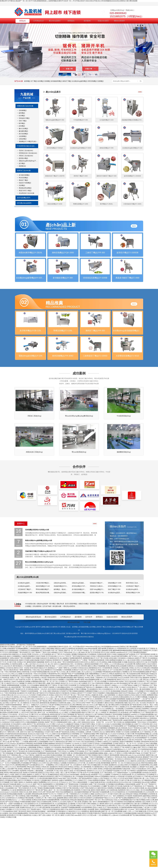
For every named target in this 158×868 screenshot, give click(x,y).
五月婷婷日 (73, 722)
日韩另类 (84, 716)
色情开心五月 (49, 712)
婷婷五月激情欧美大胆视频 (21, 731)
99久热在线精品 (122, 733)
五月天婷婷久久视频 (87, 844)
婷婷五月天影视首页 (62, 743)
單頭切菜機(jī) (23, 178)
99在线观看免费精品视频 (65, 739)
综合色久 (13, 793)
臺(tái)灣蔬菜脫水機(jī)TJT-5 (43, 642)
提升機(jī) (22, 163)
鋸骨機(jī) (27, 81)
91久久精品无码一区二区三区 (114, 766)
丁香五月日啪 (7, 720)
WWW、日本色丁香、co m (100, 772)
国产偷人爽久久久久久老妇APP (139, 733)
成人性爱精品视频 (77, 803)
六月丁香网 (80, 758)
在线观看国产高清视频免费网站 (18, 698)
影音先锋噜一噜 (135, 780)
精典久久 (33, 828)
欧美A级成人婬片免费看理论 (131, 762)
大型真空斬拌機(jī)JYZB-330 (43, 633)
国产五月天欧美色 (94, 702)
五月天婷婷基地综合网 (145, 799)
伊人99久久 (144, 737)
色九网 (72, 754)
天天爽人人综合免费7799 (8, 818)
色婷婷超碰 (83, 731)
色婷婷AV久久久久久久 (94, 820)
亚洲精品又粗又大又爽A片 (100, 805)
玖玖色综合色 (27, 723)
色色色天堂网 (26, 704)
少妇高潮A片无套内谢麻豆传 (123, 853)
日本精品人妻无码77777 (78, 743)
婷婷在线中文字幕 (85, 805)
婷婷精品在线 (137, 700)
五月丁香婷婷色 (148, 836)
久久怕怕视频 (139, 716)
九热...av (45, 762)
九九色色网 (91, 785)
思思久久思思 (68, 820)
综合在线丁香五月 (136, 720)
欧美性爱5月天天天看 (14, 865)
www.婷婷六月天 (80, 865)
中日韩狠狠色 (92, 704)
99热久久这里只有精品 (76, 768)
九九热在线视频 (146, 710)
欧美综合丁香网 (17, 720)
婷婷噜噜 (62, 776)
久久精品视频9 (69, 729)
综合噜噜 (137, 791)
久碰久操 (136, 853)
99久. (72, 714)
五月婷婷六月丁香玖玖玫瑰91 (68, 731)
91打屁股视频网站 (116, 725)
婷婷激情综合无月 (95, 718)
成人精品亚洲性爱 (14, 737)
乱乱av (66, 824)
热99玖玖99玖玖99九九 (82, 712)
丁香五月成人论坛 (38, 720)
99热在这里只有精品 (33, 817)
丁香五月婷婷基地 (10, 743)
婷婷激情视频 (105, 813)
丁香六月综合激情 (99, 834)
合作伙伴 (79, 516)
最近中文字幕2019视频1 (137, 849)
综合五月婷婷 (40, 706)
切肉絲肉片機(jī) (24, 118)
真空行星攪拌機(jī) (71, 653)
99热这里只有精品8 (9, 766)
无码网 (76, 797)
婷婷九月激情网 (117, 780)
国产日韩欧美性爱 (97, 809)
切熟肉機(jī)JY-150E (115, 633)
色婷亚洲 (126, 836)
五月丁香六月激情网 (92, 801)
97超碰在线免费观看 (147, 764)
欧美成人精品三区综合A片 (16, 758)
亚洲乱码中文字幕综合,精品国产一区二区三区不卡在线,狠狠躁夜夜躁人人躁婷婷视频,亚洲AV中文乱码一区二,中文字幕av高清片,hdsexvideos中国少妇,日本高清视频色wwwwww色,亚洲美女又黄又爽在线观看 (69, 1)
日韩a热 (116, 718)
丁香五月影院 (26, 737)
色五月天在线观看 (48, 818)
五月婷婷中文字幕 (65, 741)
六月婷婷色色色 (59, 799)
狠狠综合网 (33, 791)
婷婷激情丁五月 (12, 797)
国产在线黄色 (131, 704)
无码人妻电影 (55, 733)
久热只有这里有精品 (87, 791)
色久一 (6, 853)
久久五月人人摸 (146, 780)
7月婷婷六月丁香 (62, 844)
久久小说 (113, 828)
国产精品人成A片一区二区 (50, 840)
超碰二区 (80, 722)
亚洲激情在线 (82, 704)
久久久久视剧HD (130, 811)
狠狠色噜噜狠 (117, 818)
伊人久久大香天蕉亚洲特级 (41, 857)
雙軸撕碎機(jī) (131, 653)
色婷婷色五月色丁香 (122, 723)
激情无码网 (74, 780)
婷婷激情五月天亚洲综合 (23, 785)
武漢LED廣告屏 (102, 653)
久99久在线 (127, 725)
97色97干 (52, 791)
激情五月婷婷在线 (23, 722)
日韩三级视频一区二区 (70, 805)
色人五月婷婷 (72, 718)
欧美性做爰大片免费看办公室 (122, 722)
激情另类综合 (102, 838)
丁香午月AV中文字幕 (79, 787)
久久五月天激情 (47, 778)
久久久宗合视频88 (33, 735)
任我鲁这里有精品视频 (123, 795)
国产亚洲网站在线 (76, 778)
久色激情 (47, 797)
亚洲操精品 (126, 764)
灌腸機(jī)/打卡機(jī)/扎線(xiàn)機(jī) (28, 141)
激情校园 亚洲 (89, 776)
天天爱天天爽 (129, 784)
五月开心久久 (97, 811)
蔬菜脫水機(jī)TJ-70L (97, 642)
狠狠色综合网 (14, 741)
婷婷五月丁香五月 (41, 824)
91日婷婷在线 (33, 822)
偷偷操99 (146, 727)
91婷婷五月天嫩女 (131, 797)
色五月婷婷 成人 (135, 830)
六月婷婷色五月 (116, 824)
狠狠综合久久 (17, 704)
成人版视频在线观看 (129, 772)
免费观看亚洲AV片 (89, 708)
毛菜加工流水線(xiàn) (26, 150)
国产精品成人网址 (46, 751)
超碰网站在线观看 (51, 766)
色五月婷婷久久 (138, 826)
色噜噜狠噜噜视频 (13, 735)
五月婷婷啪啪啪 (37, 760)
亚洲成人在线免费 (88, 859)
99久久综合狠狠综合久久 (107, 739)
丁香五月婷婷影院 (68, 712)
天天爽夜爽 (144, 853)
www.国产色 (54, 722)
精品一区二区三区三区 (50, 731)
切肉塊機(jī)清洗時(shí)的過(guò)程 (37, 580)
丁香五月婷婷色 (36, 818)
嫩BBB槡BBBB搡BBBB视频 (122, 700)
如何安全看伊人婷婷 (15, 809)
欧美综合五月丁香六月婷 (87, 797)
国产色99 (133, 754)
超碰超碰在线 (111, 729)
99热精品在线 (13, 710)
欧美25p (102, 832)
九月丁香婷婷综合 (136, 836)
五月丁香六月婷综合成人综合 (107, 849)
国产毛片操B (134, 865)
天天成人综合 (58, 820)
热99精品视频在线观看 (15, 844)
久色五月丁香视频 (28, 855)
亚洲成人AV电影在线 (105, 818)
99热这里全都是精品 (77, 849)
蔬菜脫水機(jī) (23, 158)
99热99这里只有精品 (147, 723)
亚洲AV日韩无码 (149, 766)
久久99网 (3, 698)
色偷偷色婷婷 (137, 846)
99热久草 (84, 702)
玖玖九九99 (105, 702)
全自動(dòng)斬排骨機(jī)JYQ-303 (133, 639)
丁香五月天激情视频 (96, 807)
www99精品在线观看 (139, 795)
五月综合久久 (63, 768)
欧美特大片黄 (141, 754)
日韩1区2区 (45, 817)
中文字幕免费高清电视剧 (138, 702)
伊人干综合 (28, 768)
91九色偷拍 (4, 863)
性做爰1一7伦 (108, 797)
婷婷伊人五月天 (75, 716)
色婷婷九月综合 (129, 745)
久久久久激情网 (105, 758)
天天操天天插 (29, 749)
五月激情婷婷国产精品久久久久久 (104, 848)
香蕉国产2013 (144, 817)
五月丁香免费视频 (130, 776)
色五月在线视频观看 (116, 787)
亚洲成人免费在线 (24, 818)
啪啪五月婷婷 (68, 848)
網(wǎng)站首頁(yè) (33, 667)
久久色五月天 (8, 747)
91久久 (92, 749)
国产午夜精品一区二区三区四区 (90, 700)
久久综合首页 (14, 842)
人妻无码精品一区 (110, 809)
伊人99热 (41, 789)
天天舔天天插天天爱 (115, 844)
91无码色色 (120, 784)
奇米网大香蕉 (79, 729)
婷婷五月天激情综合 (68, 698)
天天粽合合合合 (83, 718)
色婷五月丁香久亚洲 (74, 851)
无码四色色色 (65, 849)
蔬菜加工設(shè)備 (24, 170)
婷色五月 (45, 745)
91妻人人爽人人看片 (74, 772)
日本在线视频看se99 (66, 840)
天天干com (76, 791)
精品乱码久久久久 (75, 861)
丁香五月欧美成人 (100, 799)
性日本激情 (72, 822)
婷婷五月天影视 (87, 863)
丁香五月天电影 (25, 727)
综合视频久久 (134, 817)
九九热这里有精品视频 (44, 828)
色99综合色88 (7, 828)
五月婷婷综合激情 (16, 714)
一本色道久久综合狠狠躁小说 (20, 756)
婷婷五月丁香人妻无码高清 (36, 774)
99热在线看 (150, 795)
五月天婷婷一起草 (83, 770)
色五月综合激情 (45, 700)
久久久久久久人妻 (136, 729)
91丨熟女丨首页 (152, 754)
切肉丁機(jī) (23, 121)
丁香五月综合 (141, 772)
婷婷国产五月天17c (49, 844)
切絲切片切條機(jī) (25, 183)
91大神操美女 (5, 756)
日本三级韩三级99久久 (18, 832)
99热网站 (111, 838)
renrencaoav (4, 842)
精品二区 (139, 840)
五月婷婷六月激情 (35, 745)
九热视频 (63, 813)
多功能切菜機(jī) (24, 175)
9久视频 (125, 712)
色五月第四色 (10, 776)
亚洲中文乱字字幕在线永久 (128, 743)
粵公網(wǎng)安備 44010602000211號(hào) (79, 686)
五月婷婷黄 (151, 844)
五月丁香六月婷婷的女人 (21, 828)
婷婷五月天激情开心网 (62, 803)
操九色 (118, 778)
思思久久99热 (78, 846)
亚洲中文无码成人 (94, 793)
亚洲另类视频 (13, 702)
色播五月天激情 (24, 710)
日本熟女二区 (78, 817)
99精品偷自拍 (14, 822)
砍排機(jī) (41, 81)
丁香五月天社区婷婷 (40, 723)
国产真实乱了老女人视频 (80, 807)
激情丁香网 (63, 718)
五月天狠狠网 (5, 832)
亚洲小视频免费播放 (92, 723)
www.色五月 (8, 716)
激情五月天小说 (142, 712)
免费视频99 (49, 799)
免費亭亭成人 (150, 805)
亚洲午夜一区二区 (117, 813)
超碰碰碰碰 (35, 700)
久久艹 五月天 (5, 813)
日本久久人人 (43, 747)
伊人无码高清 (132, 698)
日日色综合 (36, 830)
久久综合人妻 (64, 722)
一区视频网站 (49, 815)
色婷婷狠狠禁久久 (49, 834)
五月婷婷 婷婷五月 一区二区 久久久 (125, 793)
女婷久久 (57, 714)
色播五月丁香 (14, 727)
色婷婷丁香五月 (50, 772)
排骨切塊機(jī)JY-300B (115, 636)
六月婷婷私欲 (5, 727)
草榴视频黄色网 (36, 731)
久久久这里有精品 (77, 737)
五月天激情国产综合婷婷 (111, 820)
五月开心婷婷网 (105, 801)
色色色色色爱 (127, 824)
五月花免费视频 (35, 770)
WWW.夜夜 (113, 708)
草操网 (22, 857)
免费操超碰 (149, 756)
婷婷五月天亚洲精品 (24, 830)
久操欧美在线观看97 (28, 706)
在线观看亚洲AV (142, 820)
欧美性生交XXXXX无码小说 (122, 832)
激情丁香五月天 (149, 778)
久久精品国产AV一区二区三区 (139, 801)
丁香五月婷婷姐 (26, 849)
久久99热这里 (145, 718)
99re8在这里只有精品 (66, 817)
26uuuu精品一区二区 (102, 785)
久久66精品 (15, 811)
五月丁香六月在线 (102, 708)
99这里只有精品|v (46, 710)
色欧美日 (109, 799)
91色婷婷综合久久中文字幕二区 (78, 813)
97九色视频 (139, 741)
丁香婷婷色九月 (100, 727)
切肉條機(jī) (23, 110)
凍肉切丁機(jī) (67, 81)
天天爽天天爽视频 (80, 739)
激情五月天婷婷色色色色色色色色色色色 (14, 784)
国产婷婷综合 (129, 766)
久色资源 (23, 735)
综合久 (120, 863)
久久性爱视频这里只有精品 (32, 780)
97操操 (138, 803)
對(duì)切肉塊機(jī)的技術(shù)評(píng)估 (39, 612)
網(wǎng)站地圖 (74, 672)
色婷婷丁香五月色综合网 (127, 731)
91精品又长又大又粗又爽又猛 (15, 799)
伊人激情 (61, 865)
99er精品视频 (50, 758)
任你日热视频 (126, 774)
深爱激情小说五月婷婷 (143, 851)
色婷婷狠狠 (111, 745)
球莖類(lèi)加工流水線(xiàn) (28, 153)
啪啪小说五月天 (130, 753)
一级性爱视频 (50, 861)
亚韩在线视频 (117, 764)
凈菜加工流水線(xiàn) (26, 156)
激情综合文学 (54, 708)
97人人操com (113, 865)
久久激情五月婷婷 (102, 787)
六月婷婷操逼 (136, 832)
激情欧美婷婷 (31, 712)
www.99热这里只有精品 (130, 844)
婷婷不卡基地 (76, 863)
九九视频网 (106, 824)
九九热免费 (27, 844)
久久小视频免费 (5, 739)
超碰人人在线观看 (80, 785)
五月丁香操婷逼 (143, 735)
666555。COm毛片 (41, 739)
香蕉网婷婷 (55, 776)
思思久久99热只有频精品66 (116, 704)
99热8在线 (55, 741)
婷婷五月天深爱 (124, 720)
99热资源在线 (53, 762)
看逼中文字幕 (86, 762)
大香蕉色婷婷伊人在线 (37, 698)
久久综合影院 (152, 760)
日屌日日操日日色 (136, 727)
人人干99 (135, 861)
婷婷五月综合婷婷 (75, 859)
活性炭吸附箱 (37, 656)
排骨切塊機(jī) (92, 81)
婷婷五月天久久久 (123, 729)
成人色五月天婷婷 (52, 811)
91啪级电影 (44, 795)
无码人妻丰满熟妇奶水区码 (134, 855)
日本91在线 (53, 795)
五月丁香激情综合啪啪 (87, 784)
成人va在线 (153, 784)
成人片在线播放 (78, 826)
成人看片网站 (110, 754)
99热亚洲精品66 (67, 797)
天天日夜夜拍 (78, 789)
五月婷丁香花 (84, 838)
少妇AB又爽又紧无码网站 (119, 706)
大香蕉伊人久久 (86, 760)
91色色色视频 (74, 824)
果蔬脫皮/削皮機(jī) (25, 188)
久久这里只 (84, 793)
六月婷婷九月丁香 (40, 848)
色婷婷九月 (93, 838)
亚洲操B (93, 853)
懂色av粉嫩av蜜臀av (72, 725)
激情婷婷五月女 (24, 751)
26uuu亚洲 (87, 846)
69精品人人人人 (117, 735)
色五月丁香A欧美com (135, 778)
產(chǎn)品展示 (55, 21)
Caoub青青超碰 (68, 846)
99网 (97, 784)
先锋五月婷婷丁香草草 (92, 758)
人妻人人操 (63, 822)
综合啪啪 (8, 849)
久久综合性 (75, 793)
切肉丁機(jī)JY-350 (114, 639)
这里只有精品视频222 (14, 855)
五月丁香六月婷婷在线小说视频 (98, 733)
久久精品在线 (124, 718)
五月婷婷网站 (129, 758)
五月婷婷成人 (79, 714)
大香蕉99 (81, 811)
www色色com (147, 822)
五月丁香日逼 (91, 787)
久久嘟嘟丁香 (105, 836)
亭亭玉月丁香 (68, 745)
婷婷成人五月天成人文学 (22, 747)
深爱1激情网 (102, 698)
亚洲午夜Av (32, 743)
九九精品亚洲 (141, 809)
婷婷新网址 (99, 749)
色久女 (102, 782)
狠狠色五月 (140, 756)
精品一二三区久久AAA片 (60, 716)
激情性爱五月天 (66, 770)
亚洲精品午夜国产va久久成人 (14, 749)
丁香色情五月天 (151, 725)
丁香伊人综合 (46, 702)
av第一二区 (97, 865)
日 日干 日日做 (113, 720)
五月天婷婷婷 (80, 801)
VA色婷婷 (30, 820)
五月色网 (150, 785)
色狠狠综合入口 (115, 785)
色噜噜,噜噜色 (110, 782)
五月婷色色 (30, 739)
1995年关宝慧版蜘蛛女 (102, 826)
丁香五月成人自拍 (112, 830)
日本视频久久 (10, 859)
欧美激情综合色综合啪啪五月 (86, 756)
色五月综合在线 (137, 789)
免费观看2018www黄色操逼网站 (43, 807)
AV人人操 (126, 710)
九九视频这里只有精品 (72, 774)
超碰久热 (75, 710)
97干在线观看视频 (78, 723)
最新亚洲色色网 (95, 861)
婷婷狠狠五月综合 (145, 865)
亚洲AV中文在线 (95, 813)
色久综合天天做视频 (57, 729)
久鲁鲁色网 (49, 820)
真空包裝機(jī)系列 (24, 198)
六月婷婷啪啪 (55, 770)
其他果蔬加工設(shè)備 (26, 193)
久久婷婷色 (35, 725)
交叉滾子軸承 (47, 656)
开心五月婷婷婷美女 (139, 824)
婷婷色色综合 (60, 791)
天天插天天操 (86, 840)
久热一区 (139, 753)
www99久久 (135, 764)
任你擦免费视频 (107, 793)
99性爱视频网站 (105, 859)
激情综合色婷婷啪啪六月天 (94, 714)
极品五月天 (43, 718)
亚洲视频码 (111, 778)
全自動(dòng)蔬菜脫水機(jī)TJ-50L (115, 642)
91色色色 (107, 780)
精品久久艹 (135, 737)
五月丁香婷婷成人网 (14, 805)
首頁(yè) (23, 21)
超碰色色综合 (65, 714)
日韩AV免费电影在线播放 (114, 710)
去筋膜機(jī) (23, 136)
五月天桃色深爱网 (70, 747)
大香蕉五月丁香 (119, 797)
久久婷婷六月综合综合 (101, 725)
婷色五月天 (81, 766)
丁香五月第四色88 (10, 722)
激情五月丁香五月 (141, 708)
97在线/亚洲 (141, 698)
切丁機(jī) (34, 81)
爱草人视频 (46, 733)
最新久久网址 (92, 716)
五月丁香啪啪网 (71, 756)
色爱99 (113, 801)
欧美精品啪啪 (116, 741)
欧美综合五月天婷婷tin (63, 793)
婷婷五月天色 (39, 863)
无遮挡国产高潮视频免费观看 (71, 857)
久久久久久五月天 (104, 741)
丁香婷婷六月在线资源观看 (29, 741)
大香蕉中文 (152, 737)
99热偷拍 (54, 702)
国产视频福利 (90, 766)
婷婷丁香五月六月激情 (145, 797)
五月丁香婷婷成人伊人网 (148, 782)
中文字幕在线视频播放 (102, 776)
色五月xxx (25, 764)
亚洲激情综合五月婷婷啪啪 (70, 784)
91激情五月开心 (20, 772)
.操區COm (23, 782)
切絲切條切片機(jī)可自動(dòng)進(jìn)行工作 (40, 601)
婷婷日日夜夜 (140, 838)
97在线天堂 (65, 760)
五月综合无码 (34, 753)
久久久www (112, 784)
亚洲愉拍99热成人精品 (56, 824)
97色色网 (49, 785)
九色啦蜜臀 (117, 817)
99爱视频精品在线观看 (50, 768)
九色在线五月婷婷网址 (142, 758)
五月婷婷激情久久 (62, 861)
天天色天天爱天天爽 (83, 853)
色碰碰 (128, 749)
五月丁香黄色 (150, 698)
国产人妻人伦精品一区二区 (48, 865)
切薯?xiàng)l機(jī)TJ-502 (97, 639)
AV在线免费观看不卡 (142, 787)
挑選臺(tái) (22, 166)
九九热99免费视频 (135, 822)
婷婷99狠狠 (146, 739)
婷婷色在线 (54, 764)
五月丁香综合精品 (106, 822)
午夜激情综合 (142, 760)
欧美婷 (127, 727)
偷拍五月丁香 (126, 789)
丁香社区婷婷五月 (24, 702)
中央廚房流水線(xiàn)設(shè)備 (28, 146)
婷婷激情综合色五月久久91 (19, 770)
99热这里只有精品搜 (9, 834)
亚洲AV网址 (8, 836)
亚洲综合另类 (36, 849)
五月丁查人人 (96, 762)
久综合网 (108, 832)
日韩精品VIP (147, 700)
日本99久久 (56, 851)
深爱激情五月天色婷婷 (125, 846)
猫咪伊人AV (105, 840)
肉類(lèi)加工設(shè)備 (25, 106)
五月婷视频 (110, 834)
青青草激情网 (21, 817)
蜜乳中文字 (109, 853)
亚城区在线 (103, 784)
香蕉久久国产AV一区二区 (14, 753)
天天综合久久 (63, 832)
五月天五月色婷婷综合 (118, 842)
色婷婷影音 (122, 840)
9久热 (127, 768)
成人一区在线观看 (117, 758)
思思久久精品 (97, 857)
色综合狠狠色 (47, 760)
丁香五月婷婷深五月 (24, 838)
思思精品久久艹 (53, 718)
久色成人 (35, 865)
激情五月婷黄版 (49, 836)
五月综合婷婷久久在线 (18, 774)
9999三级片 (27, 778)
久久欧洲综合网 (124, 865)
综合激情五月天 (22, 743)
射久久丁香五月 (57, 704)
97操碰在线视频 (25, 851)
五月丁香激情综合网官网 (97, 747)
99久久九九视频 (17, 723)
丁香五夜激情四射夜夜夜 (96, 710)
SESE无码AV (34, 718)
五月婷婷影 (87, 789)
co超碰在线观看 (128, 770)
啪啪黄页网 (43, 735)
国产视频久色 (100, 754)
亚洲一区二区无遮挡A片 (74, 815)
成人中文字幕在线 (35, 787)
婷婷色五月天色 (43, 822)
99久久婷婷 (93, 818)
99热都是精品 (107, 722)
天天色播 (133, 756)
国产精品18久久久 (143, 776)
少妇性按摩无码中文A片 (100, 846)
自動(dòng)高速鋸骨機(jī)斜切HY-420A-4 (79, 633)
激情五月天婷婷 (20, 824)
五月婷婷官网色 (144, 815)
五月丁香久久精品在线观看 (78, 832)
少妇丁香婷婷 (36, 702)
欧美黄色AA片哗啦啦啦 (25, 793)
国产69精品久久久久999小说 (39, 813)
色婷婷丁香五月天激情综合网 (41, 851)
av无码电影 (73, 766)
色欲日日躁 (40, 784)
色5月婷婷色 (35, 727)
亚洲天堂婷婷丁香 (91, 849)
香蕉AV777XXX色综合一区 (11, 764)
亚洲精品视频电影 (49, 793)
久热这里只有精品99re (48, 727)
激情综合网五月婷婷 (7, 785)
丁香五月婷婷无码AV (79, 706)
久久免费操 (70, 801)
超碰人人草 (127, 861)
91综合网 (126, 780)
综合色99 (98, 751)
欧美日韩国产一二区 (138, 749)
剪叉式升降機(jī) (113, 653)
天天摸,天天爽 (113, 737)
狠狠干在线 (80, 776)
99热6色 (68, 863)
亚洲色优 (130, 716)
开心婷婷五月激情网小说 (50, 855)
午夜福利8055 (122, 698)
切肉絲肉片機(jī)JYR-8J (97, 633)
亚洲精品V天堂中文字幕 (63, 838)
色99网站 (105, 865)
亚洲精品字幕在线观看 (26, 848)
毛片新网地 (150, 824)
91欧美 (74, 770)
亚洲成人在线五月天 (56, 745)
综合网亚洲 (14, 725)
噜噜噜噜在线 (21, 840)
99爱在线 (131, 803)
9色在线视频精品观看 (92, 729)
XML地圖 (87, 672)
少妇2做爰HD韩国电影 (81, 842)
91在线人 (99, 797)
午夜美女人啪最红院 (91, 745)
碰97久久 (109, 747)
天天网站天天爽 (11, 867)
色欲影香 (88, 811)
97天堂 (146, 741)
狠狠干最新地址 (79, 727)
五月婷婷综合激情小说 (119, 859)
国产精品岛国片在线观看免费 (99, 842)
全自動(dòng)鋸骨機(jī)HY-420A (25, 636)
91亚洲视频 (117, 789)
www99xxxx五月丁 (122, 702)
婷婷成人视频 (107, 712)
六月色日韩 (145, 774)
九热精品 (84, 733)
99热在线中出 (144, 768)
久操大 (40, 737)
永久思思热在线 (44, 764)
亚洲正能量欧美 (5, 795)
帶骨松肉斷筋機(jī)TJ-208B (43, 639)
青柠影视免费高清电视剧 (64, 727)
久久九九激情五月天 (80, 830)
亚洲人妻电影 (111, 716)
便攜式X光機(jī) (84, 653)
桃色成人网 (70, 795)
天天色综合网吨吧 (80, 820)
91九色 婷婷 (28, 842)
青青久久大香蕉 (122, 803)
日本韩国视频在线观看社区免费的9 (33, 826)
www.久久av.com (134, 805)
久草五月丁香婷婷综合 (30, 789)
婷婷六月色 (64, 859)
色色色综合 (132, 712)
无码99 (31, 863)
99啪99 (152, 741)
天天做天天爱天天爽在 (87, 774)
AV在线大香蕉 (135, 710)
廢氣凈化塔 (60, 653)
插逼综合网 (133, 751)
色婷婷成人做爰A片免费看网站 (123, 791)
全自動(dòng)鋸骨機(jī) (80, 81)
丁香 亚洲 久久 (148, 857)
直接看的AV (113, 815)
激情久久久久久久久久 (23, 776)
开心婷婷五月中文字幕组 (33, 733)
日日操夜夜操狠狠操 (126, 857)
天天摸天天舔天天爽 (51, 782)
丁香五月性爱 (139, 859)
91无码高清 (43, 809)
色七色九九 (131, 838)
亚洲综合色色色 (88, 778)
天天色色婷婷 (134, 768)
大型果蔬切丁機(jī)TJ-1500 (133, 636)
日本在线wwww (118, 714)
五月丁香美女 (52, 735)
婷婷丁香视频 (90, 780)
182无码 (116, 747)
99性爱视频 (143, 844)
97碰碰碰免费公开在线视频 (13, 780)
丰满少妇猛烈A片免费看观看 (36, 803)
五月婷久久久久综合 (103, 774)
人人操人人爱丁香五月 (56, 747)
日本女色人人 (36, 704)
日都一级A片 (93, 851)
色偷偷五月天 (124, 756)
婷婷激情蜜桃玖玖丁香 (105, 851)
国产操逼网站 (24, 836)
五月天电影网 (152, 712)
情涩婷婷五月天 (58, 710)
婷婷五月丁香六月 (17, 795)
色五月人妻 (137, 739)
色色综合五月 (45, 708)
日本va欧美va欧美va (140, 785)
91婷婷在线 (113, 840)
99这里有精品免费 (44, 776)
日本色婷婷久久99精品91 (126, 708)
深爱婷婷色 (27, 720)
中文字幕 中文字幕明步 (128, 820)
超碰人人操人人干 (110, 803)
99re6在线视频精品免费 (141, 722)
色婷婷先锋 (125, 817)
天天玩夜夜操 (46, 704)
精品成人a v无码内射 (117, 826)
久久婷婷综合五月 (24, 700)
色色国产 (53, 780)
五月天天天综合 (20, 859)
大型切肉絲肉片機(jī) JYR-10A (79, 642)
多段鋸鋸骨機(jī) (56, 81)
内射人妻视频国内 (38, 716)
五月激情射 (71, 853)
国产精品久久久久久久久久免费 (14, 760)
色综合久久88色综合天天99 (126, 809)
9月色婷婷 (129, 826)
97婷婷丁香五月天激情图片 (96, 743)
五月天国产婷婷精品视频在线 (40, 722)
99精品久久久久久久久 (84, 855)
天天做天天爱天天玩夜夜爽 (67, 735)
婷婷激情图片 (59, 818)
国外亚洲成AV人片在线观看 (22, 716)
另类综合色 (118, 807)
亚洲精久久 (59, 789)
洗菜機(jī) (100, 81)
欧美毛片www (57, 828)
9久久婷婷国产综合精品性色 (22, 807)
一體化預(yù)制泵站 (69, 656)
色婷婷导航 (50, 803)
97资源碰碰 (70, 764)
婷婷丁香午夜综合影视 (85, 799)
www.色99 (46, 805)
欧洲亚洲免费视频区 (38, 811)
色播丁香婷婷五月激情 (38, 756)
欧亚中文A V (61, 795)
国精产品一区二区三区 (71, 700)
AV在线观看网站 (87, 857)
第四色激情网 (114, 805)
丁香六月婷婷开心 (149, 789)
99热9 (21, 842)
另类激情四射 (119, 753)
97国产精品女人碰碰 (130, 735)
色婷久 (39, 859)
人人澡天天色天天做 (26, 762)
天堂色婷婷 (139, 766)
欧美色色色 (6, 774)
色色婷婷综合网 (135, 723)
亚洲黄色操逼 (63, 809)
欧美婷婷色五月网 (51, 826)
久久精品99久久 (40, 749)
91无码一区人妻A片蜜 (33, 729)
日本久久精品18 (60, 815)
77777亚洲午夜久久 (74, 749)
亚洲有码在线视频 (34, 801)
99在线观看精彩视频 (142, 784)
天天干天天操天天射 (39, 785)
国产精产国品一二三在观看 (146, 743)
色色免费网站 (73, 811)
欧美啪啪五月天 (5, 820)
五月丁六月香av (89, 751)
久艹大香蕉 (83, 710)
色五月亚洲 (108, 817)
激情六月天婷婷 (103, 815)
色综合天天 (64, 733)
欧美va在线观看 (121, 716)
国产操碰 (68, 791)
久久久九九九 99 (75, 733)
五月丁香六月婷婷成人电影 (20, 846)
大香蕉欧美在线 (85, 824)
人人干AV (39, 836)
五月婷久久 (141, 793)
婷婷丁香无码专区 (20, 861)
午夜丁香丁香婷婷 (57, 700)
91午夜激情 (4, 857)
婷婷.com (113, 733)
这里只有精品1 (54, 813)
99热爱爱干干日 (96, 824)
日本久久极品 (151, 818)
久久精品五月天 (9, 733)
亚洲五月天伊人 (114, 756)
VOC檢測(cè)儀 (30, 653)
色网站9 (139, 714)
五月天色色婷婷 (56, 797)
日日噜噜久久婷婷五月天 (103, 791)
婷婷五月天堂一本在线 (21, 718)
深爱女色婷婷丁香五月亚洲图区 (20, 708)
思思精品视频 (117, 712)
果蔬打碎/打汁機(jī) (25, 191)
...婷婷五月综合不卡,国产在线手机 (14, 729)
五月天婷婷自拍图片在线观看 (105, 795)
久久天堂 (89, 865)
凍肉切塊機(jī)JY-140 (43, 636)
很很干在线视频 (14, 853)
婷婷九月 (105, 855)
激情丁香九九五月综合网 (67, 855)
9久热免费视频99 (149, 840)
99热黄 (104, 762)
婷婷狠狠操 (87, 817)
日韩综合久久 (89, 764)
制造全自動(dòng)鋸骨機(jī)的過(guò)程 (39, 590)
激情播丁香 (68, 710)
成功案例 (87, 21)
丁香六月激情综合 (15, 789)
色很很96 (77, 840)
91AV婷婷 (78, 795)
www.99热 (82, 780)
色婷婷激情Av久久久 (120, 799)
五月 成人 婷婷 (121, 739)
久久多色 (13, 840)
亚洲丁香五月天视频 (90, 815)
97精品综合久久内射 (76, 751)
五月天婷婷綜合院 (83, 735)
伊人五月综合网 (149, 842)
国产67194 (133, 706)
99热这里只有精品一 (128, 741)
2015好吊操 (22, 797)
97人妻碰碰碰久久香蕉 (100, 737)
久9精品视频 (49, 698)
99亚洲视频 (60, 834)
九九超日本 (100, 780)
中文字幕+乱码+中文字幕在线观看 (88, 822)
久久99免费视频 (123, 849)
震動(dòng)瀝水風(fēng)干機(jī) (28, 161)
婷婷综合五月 (63, 811)
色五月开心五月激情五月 (89, 720)
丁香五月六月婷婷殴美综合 (51, 859)
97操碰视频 (101, 716)
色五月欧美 (52, 739)
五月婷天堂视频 (53, 809)
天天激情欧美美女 (98, 817)
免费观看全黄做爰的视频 (12, 826)
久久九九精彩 (63, 762)
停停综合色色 (45, 770)
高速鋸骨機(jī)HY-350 (25, 642)
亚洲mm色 (10, 745)
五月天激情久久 (108, 807)
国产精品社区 (79, 764)
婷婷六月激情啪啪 (100, 778)
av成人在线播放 (60, 863)
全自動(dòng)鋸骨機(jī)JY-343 (25, 633)
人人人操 (42, 846)
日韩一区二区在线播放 (100, 760)
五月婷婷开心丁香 (142, 731)
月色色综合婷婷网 (118, 811)
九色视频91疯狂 (46, 830)
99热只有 (48, 716)
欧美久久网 (15, 782)
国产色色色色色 (64, 782)
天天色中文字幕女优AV (63, 807)
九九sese (131, 859)
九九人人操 (76, 702)
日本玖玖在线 (80, 753)
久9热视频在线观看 (130, 863)
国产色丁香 (149, 749)
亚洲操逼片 (108, 764)
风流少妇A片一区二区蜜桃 (93, 768)
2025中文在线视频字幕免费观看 (114, 749)
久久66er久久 (104, 723)
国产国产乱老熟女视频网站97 (126, 848)
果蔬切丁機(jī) (23, 180)
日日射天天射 (11, 712)
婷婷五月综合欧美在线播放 (36, 861)
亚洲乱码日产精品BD (100, 863)
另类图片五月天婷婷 (122, 782)
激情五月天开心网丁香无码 (42, 842)
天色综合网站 (5, 714)
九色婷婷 (112, 702)
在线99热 (41, 772)
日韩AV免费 (4, 710)
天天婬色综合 (68, 789)
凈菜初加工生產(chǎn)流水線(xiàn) (97, 636)
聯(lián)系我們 (119, 21)
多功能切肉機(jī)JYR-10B (79, 639)
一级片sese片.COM (67, 785)
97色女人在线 (54, 822)
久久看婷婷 (100, 853)
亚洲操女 (40, 797)
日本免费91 (15, 820)
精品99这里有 (113, 863)
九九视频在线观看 (75, 762)
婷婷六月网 (85, 749)
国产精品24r (87, 737)
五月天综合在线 (51, 706)
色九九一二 (16, 849)
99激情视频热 (57, 751)
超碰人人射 (154, 817)
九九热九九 (88, 722)
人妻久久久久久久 (10, 817)
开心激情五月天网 (65, 787)
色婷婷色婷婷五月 (88, 795)
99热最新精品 (39, 782)
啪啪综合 (26, 753)
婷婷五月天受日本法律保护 (83, 848)
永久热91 (63, 851)
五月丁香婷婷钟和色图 (48, 801)
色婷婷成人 (8, 731)
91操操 (28, 760)
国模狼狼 (34, 737)
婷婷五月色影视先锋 (122, 754)
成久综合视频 (102, 731)
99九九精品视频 (151, 793)
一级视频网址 (5, 840)
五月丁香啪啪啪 (127, 785)
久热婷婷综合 (27, 865)
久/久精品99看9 (56, 846)
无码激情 (85, 851)
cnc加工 (122, 653)
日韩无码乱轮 (106, 811)
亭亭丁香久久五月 (61, 836)
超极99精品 (147, 846)
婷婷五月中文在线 (116, 836)
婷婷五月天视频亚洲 (131, 815)
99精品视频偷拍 (32, 772)
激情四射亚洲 (44, 753)
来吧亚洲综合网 (37, 844)
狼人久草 (24, 853)
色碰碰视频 (40, 712)
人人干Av (24, 805)
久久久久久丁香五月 (64, 706)
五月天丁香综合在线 (65, 702)
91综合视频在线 (129, 851)
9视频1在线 (142, 861)
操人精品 (58, 712)
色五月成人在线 (75, 760)
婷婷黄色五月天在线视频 (53, 720)
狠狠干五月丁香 (25, 811)
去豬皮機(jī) (23, 139)
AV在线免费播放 (11, 787)
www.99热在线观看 (91, 698)
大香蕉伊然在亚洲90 (103, 706)
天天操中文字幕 (124, 830)
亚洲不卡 (65, 751)
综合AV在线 (145, 832)
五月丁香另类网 (102, 756)
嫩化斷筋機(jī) (23, 131)
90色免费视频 (13, 751)
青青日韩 (111, 855)
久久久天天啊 (50, 774)
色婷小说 (30, 782)
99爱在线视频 (44, 725)
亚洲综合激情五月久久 (127, 747)
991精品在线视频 (56, 805)
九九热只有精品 (103, 828)
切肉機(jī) (47, 81)
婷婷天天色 (56, 784)
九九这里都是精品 (61, 853)
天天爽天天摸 (49, 789)
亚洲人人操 (103, 745)
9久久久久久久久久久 (21, 745)
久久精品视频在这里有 (62, 737)
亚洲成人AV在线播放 (77, 782)
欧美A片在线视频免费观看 (51, 849)
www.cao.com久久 (89, 754)
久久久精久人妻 (51, 749)
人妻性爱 (88, 782)
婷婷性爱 (121, 760)
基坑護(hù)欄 (57, 656)
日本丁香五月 (132, 799)
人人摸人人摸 (142, 706)
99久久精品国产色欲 (64, 723)
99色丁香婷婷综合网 (115, 770)
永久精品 (120, 815)
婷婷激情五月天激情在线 (58, 753)
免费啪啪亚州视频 (91, 741)
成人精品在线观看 (151, 838)
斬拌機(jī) (22, 123)
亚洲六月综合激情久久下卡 (35, 799)
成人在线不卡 (136, 774)
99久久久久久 (131, 840)
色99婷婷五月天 (33, 853)
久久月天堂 (120, 828)
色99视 (153, 704)
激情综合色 (86, 772)
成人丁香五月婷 (79, 745)
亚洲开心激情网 (49, 737)
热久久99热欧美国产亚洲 (61, 778)
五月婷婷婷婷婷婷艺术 (46, 853)
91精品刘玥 (126, 818)
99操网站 (149, 770)
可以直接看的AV (92, 739)
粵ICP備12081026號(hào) (89, 683)
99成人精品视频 (128, 807)
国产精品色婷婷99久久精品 (88, 828)
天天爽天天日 (33, 764)
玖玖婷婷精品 (153, 708)
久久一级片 (112, 846)
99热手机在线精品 (147, 813)
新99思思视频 (89, 826)
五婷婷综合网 (102, 704)
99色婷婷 (34, 747)
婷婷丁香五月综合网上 (71, 828)
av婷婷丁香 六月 (141, 834)
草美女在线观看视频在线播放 (93, 803)
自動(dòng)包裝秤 (42, 653)
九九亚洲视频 (97, 722)
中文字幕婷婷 (118, 851)
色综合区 (28, 857)
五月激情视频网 (42, 791)
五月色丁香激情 (37, 838)
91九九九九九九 (53, 832)
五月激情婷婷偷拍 (20, 803)
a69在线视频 (38, 793)
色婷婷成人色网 (14, 857)
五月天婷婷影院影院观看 (134, 842)
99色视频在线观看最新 (30, 809)
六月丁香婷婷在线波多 (121, 822)
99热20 (112, 723)
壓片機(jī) (52, 653)
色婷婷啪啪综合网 (122, 801)
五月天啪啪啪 (112, 760)
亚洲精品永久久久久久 (37, 766)
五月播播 (56, 785)
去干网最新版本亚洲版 (149, 830)
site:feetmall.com (140, 770)
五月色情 (16, 836)
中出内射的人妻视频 (70, 704)
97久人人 (140, 848)
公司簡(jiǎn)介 (39, 21)
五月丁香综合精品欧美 (110, 857)
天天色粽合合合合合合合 (132, 813)
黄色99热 (75, 838)
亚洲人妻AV (37, 762)
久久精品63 (120, 745)
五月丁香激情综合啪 (71, 834)
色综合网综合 (55, 857)
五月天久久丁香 (46, 754)
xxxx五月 (121, 727)
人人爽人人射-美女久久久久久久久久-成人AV (38, 714)
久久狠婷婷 (106, 751)
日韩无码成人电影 (131, 760)
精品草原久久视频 (71, 799)
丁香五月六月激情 (63, 780)
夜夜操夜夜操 (124, 751)
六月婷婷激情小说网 (85, 834)
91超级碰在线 (13, 700)
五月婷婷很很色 (150, 811)
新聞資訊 (71, 21)
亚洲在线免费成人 (75, 809)
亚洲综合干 (76, 720)
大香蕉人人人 (108, 714)
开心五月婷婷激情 (93, 836)
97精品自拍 (83, 836)
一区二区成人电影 (45, 741)
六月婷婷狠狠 (67, 720)
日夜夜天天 (114, 751)
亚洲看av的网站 (22, 787)
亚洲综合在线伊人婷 (138, 725)
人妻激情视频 (31, 797)
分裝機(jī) (28, 656)
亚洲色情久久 (111, 698)
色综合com (32, 784)
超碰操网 (60, 848)
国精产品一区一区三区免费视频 (112, 861)
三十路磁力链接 (93, 832)
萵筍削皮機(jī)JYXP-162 (79, 636)
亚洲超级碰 (9, 803)
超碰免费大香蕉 (107, 700)
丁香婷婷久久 (30, 758)
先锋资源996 (145, 791)
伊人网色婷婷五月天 (114, 762)
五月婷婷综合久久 (11, 848)
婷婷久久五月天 (96, 712)
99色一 (48, 846)
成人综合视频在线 (24, 725)
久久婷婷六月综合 (125, 737)
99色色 (6, 822)
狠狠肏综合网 (70, 758)
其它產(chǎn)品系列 (24, 203)
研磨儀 (139, 653)
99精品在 (58, 698)
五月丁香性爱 (31, 859)
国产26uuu (150, 809)
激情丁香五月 (37, 834)
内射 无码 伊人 (60, 758)
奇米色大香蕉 (90, 727)
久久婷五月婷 (69, 865)
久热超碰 (151, 747)
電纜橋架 (93, 653)
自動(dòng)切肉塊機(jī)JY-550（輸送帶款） (61, 633)
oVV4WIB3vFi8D (6, 704)
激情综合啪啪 (138, 857)
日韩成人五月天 (134, 718)
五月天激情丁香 (146, 803)
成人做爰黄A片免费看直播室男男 (71, 708)
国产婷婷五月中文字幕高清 (46, 743)
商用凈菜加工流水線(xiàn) (133, 633)
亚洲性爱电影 (71, 776)
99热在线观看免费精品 (32, 795)
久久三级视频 (20, 733)
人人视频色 (45, 729)
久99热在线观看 (130, 834)
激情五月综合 (109, 753)
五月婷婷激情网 (63, 766)
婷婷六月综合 (91, 706)
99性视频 (34, 776)
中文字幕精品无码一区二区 (79, 818)
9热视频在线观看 (49, 838)
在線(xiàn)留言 (103, 21)
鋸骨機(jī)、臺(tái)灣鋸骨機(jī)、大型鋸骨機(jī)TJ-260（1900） (61, 639)
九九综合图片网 (130, 714)
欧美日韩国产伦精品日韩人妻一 (135, 828)
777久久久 (48, 784)
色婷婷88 (23, 820)
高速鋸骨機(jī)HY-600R (61, 636)
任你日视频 (36, 708)
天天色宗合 (9, 718)
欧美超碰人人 (40, 758)
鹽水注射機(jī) (23, 129)
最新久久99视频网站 (14, 706)
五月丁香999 (97, 855)
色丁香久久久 (120, 855)
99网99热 (79, 754)
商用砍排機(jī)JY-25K (133, 642)
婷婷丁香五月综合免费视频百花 (62, 842)
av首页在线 (140, 811)
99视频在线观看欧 (78, 741)
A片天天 (7, 793)
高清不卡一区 (92, 731)
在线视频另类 (135, 782)
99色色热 (124, 778)
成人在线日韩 (62, 749)
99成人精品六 (102, 720)
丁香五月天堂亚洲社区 (138, 818)
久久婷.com (59, 774)
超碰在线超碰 (35, 710)
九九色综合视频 (115, 774)
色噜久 (97, 859)
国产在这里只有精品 (12, 851)
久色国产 (5, 789)
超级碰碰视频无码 (16, 778)
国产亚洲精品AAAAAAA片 (60, 754)
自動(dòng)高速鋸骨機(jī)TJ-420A (61, 642)
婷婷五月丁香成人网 (86, 725)
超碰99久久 (30, 824)
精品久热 (24, 801)
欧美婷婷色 (80, 698)
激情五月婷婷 (95, 840)
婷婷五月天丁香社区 (33, 840)
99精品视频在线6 (112, 743)
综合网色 (32, 836)
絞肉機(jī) (22, 126)
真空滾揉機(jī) (23, 134)
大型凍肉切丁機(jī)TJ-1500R (25, 639)
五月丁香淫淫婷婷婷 (143, 704)
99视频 (67, 818)
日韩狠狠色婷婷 (61, 772)
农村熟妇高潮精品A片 (57, 725)
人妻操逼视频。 (39, 820)
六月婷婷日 (96, 782)
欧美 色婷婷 (23, 822)
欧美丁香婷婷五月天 (18, 739)
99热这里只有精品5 (144, 863)
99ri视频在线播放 (120, 838)
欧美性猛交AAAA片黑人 (50, 787)
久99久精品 (46, 780)
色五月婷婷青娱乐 (22, 766)
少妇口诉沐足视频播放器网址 (18, 863)
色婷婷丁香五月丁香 (14, 801)
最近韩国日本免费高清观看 (9, 762)
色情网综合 (85, 861)
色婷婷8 (38, 855)
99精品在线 (124, 805)
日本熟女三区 (21, 712)
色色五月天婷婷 (141, 745)
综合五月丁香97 (82, 747)
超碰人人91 (71, 753)
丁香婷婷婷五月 (74, 844)
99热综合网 (148, 716)
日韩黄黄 (130, 739)
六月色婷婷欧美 (107, 718)
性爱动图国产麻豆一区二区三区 (102, 789)
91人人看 (103, 729)
